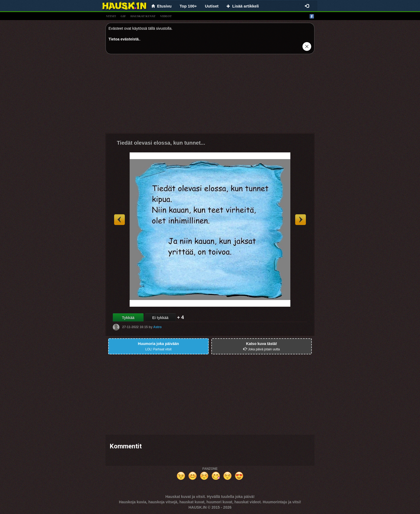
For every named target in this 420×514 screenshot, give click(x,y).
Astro (157, 327)
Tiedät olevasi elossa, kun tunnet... (161, 143)
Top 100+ (188, 6)
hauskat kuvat (143, 16)
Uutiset (212, 6)
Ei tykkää (160, 318)
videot (166, 16)
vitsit (111, 16)
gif (123, 16)
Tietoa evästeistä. (124, 39)
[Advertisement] (210, 96)
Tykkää (128, 318)
